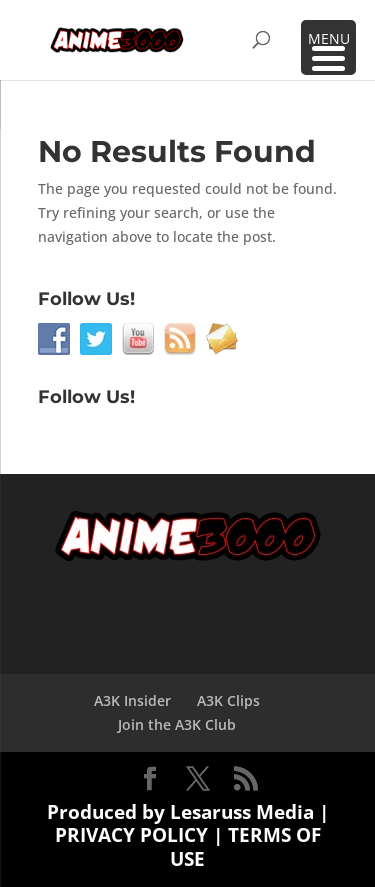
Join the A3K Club (177, 724)
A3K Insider (132, 700)
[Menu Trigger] (328, 47)
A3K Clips (228, 700)
